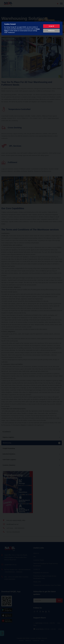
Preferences (51, 31)
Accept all (51, 26)
